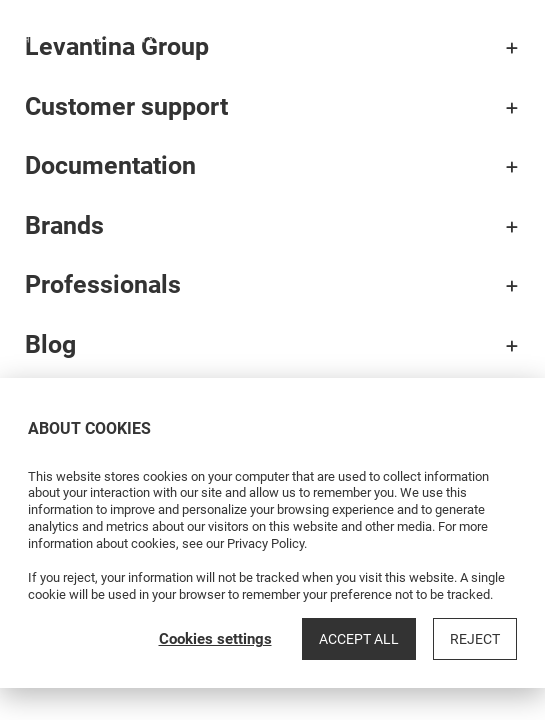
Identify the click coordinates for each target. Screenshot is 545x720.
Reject (475, 639)
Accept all (359, 639)
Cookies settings (215, 639)
